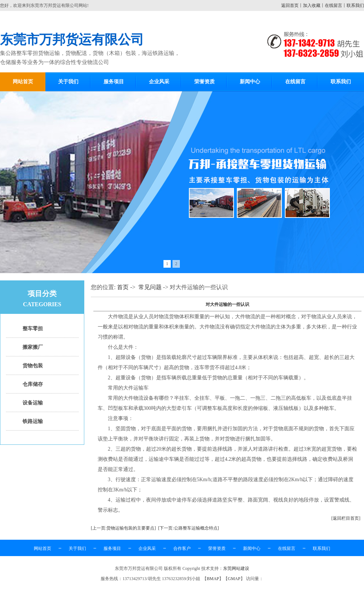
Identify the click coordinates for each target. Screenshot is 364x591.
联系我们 (355, 5)
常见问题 (150, 287)
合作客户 (182, 548)
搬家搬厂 (33, 347)
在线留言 (333, 5)
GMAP (234, 579)
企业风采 (159, 82)
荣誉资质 (205, 82)
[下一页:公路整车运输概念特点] (188, 528)
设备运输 (33, 403)
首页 (123, 287)
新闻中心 (250, 82)
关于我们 (68, 82)
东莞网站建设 (236, 568)
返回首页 (290, 5)
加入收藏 (312, 5)
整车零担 (33, 329)
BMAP (213, 579)
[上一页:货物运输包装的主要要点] (123, 528)
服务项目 (114, 82)
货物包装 (33, 366)
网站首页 (23, 82)
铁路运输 (33, 421)
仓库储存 (33, 384)
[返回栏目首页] (346, 518)
